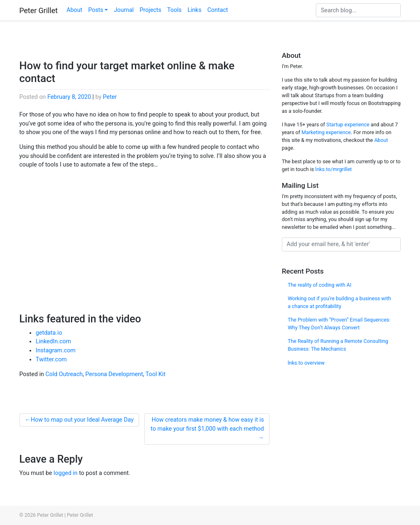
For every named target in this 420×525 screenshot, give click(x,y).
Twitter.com (51, 360)
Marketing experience (326, 132)
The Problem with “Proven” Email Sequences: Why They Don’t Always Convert (339, 324)
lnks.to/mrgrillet (334, 169)
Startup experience (348, 124)
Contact (217, 10)
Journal (124, 10)
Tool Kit (156, 374)
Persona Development (114, 374)
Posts (96, 10)
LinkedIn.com (53, 341)
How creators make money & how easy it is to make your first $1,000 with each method (207, 424)
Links (194, 10)
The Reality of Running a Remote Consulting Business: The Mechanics (338, 345)
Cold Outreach (64, 374)
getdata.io (49, 333)
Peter (110, 97)
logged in (65, 473)
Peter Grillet (39, 10)
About (74, 10)
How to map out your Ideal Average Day (82, 420)
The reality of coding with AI (319, 285)
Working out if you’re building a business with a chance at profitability (339, 302)
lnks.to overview (306, 363)
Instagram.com (56, 350)
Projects (150, 10)
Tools (175, 10)
